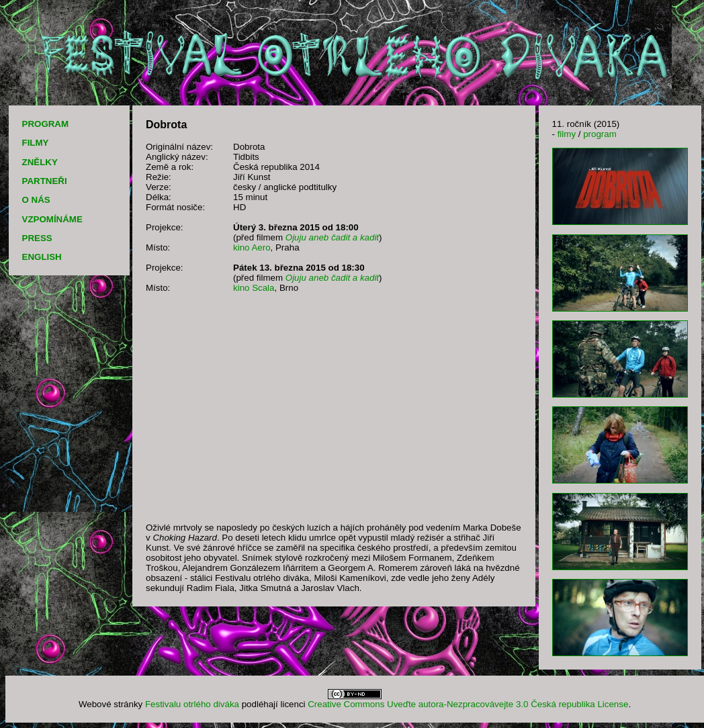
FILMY (36, 143)
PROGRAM (46, 124)
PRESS (37, 238)
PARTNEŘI (45, 181)
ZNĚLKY (40, 162)
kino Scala (254, 288)
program (600, 134)
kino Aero (252, 247)
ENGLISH (42, 257)
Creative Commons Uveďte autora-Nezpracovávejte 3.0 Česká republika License (468, 704)
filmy (567, 134)
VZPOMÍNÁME (52, 219)
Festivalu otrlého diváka (192, 704)
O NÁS (36, 200)
